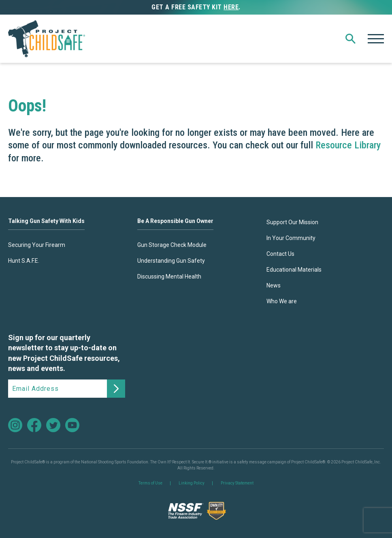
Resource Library (348, 145)
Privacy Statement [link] (237, 483)
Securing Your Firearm (37, 245)
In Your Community (291, 238)
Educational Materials (294, 270)
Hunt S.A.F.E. (24, 261)
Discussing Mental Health (169, 277)
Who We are (282, 301)
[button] (350, 39)
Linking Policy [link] (192, 483)
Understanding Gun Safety (171, 261)
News (274, 285)
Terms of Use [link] (150, 483)
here (231, 7)
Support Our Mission (292, 222)
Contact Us (280, 254)
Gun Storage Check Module (172, 245)
